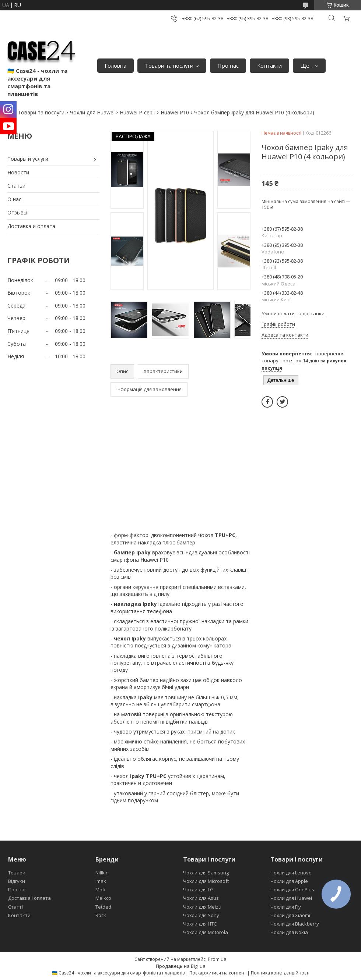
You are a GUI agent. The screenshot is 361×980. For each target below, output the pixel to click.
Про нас (228, 65)
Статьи (16, 186)
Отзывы (17, 212)
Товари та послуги (169, 65)
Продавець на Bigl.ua (181, 966)
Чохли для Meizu (202, 907)
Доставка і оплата (29, 898)
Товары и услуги (28, 159)
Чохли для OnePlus (292, 890)
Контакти (269, 65)
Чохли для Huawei (92, 112)
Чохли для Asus (201, 898)
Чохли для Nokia (289, 932)
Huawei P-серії (137, 112)
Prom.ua (217, 959)
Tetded (103, 907)
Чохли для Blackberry (295, 924)
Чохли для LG (198, 890)
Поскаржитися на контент (218, 973)
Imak (101, 881)
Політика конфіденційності (280, 973)
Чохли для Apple (289, 881)
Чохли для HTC (200, 924)
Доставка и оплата (31, 226)
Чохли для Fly (286, 907)
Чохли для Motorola (206, 932)
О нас (14, 199)
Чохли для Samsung (206, 873)
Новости (18, 172)
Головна (115, 65)
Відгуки (17, 881)
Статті (15, 907)
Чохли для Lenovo (291, 873)
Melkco (103, 898)
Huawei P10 (175, 112)
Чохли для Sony (201, 915)
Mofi (100, 890)
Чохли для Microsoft (206, 881)
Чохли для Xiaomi (290, 915)
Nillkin (102, 873)
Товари (17, 873)
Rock (101, 915)
